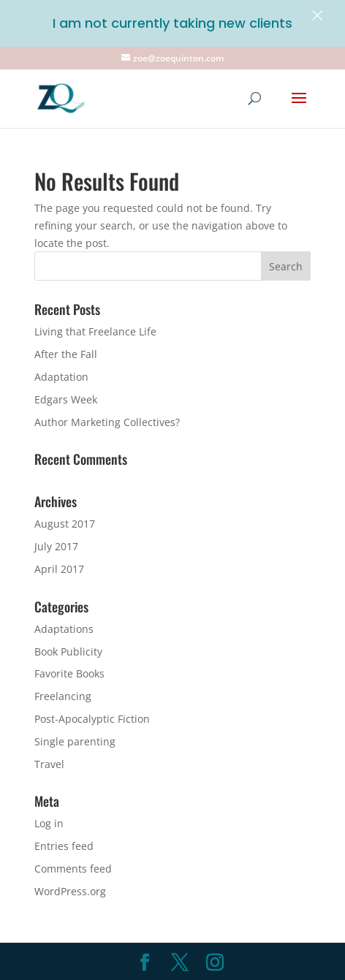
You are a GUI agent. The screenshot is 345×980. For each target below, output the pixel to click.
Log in (49, 823)
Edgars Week (66, 399)
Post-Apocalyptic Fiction (92, 719)
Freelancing (63, 696)
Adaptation (61, 377)
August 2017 (65, 524)
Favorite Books (69, 673)
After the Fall (66, 354)
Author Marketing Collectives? (107, 422)
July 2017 (56, 546)
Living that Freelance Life (95, 331)
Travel (49, 764)
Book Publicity (68, 652)
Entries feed (64, 846)
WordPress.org (70, 891)
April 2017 (59, 569)
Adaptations (64, 629)
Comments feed (73, 869)
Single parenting (75, 741)
